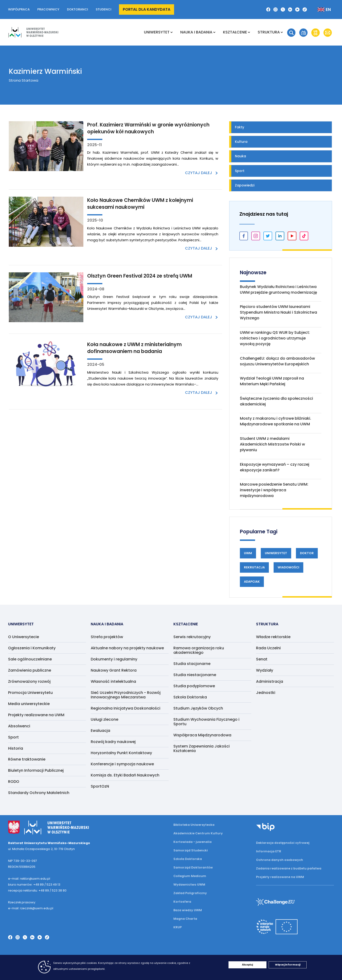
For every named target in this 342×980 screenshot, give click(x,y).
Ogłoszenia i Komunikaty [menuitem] (32, 648)
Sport (240, 171)
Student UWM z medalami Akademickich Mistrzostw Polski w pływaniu (272, 444)
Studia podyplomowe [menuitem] (194, 686)
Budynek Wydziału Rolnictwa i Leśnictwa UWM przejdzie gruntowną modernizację (278, 290)
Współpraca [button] (19, 9)
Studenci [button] (104, 9)
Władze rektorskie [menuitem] (273, 637)
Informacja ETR (269, 851)
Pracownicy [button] (48, 9)
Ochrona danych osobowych (280, 860)
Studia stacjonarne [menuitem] (192, 664)
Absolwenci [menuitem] (19, 726)
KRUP (178, 927)
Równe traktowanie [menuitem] (27, 759)
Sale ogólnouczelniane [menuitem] (30, 659)
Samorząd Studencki (191, 850)
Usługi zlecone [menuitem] (104, 719)
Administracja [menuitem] (270, 681)
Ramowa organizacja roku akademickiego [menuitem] (199, 650)
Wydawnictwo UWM (189, 885)
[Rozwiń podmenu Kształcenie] (249, 32)
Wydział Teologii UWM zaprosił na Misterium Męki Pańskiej (272, 381)
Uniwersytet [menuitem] (157, 32)
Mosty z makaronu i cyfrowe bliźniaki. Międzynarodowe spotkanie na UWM (275, 421)
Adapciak (252, 582)
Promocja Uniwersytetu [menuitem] (30, 693)
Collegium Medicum (190, 876)
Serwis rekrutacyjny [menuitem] (192, 637)
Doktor (307, 553)
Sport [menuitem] (13, 737)
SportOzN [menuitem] (100, 786)
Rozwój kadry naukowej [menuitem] (113, 742)
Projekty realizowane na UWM (280, 877)
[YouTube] (297, 9)
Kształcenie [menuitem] (235, 32)
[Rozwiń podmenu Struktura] (282, 32)
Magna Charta (185, 919)
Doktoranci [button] (78, 9)
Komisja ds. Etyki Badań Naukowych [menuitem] (125, 775)
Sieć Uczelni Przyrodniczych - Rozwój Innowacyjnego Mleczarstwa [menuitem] (126, 695)
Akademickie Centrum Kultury (198, 833)
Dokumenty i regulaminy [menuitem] (114, 659)
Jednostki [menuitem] (266, 693)
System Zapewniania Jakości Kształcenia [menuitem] (202, 748)
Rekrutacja (254, 567)
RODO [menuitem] (14, 782)
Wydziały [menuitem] (265, 670)
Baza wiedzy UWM (188, 910)
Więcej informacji (288, 965)
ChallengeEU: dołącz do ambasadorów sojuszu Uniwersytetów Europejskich (277, 361)
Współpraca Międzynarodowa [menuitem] (202, 735)
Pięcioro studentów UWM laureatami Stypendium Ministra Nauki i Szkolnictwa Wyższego (278, 312)
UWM (248, 553)
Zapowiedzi (245, 185)
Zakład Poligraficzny (190, 893)
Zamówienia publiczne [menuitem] (30, 670)
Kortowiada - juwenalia (192, 842)
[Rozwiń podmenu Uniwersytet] (172, 32)
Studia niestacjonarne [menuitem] (195, 675)
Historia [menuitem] (16, 748)
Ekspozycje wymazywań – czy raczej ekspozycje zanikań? (275, 467)
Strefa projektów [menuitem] (107, 637)
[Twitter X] (283, 9)
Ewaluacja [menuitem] (100, 731)
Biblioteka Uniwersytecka (194, 825)
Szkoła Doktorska (188, 859)
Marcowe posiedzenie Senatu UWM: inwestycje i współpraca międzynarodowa (274, 490)
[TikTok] (305, 9)
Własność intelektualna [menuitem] (113, 681)
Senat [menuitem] (262, 659)
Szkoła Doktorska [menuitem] (190, 697)
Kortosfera (182, 902)
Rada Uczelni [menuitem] (268, 648)
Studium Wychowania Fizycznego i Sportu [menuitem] (206, 722)
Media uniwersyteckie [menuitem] (29, 704)
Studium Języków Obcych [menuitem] (198, 708)
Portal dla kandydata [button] (147, 9)
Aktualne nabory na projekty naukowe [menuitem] (127, 648)
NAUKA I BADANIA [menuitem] (196, 32)
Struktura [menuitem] (269, 32)
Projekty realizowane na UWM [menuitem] (36, 715)
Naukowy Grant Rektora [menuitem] (114, 670)
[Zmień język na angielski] (320, 9)
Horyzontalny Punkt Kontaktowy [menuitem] (121, 753)
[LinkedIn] (290, 9)
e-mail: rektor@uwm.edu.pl (29, 879)
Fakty (240, 127)
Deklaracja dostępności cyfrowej (283, 843)
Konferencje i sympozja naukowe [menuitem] (122, 764)
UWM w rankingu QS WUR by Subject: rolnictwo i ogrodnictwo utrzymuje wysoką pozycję (275, 338)
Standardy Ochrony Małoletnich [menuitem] (39, 793)
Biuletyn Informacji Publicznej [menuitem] (36, 770)
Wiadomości (288, 567)
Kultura (241, 142)
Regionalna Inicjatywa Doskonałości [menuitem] (126, 708)
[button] (291, 33)
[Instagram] (275, 9)
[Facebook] (268, 9)
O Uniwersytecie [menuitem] (24, 637)
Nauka (240, 156)
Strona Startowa (24, 80)
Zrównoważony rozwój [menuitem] (29, 681)
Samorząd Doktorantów (193, 867)
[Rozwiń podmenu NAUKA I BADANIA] (214, 32)
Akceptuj (247, 965)
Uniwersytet (276, 553)
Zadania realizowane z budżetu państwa (289, 868)
